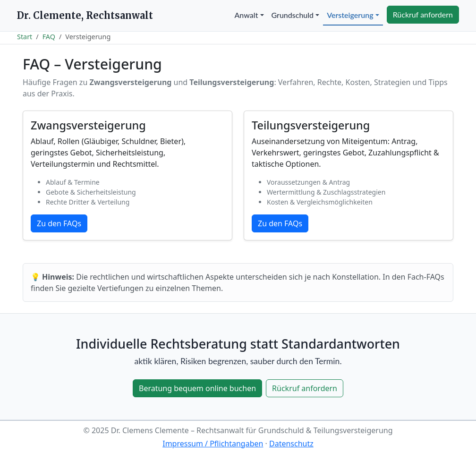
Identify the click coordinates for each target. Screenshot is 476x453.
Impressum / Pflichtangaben (213, 444)
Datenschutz (291, 444)
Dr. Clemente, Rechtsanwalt (85, 15)
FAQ (49, 37)
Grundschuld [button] (293, 15)
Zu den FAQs (59, 223)
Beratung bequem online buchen (197, 388)
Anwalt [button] (246, 15)
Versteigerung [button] (350, 15)
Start (25, 37)
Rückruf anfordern (423, 14)
